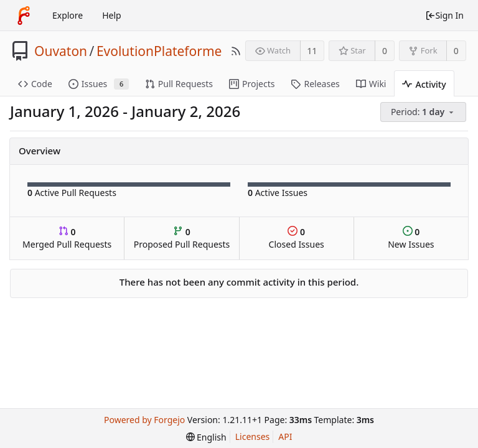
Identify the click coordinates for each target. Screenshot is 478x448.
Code (35, 84)
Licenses (253, 436)
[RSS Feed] (236, 51)
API (285, 436)
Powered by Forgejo (144, 420)
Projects (252, 84)
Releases (315, 84)
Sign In (444, 15)
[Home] (24, 16)
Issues (99, 84)
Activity (424, 84)
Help (112, 15)
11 (312, 51)
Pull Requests (179, 84)
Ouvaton (61, 51)
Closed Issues (297, 238)
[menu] (424, 112)
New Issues (411, 238)
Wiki (371, 84)
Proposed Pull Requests (182, 238)
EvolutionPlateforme (159, 51)
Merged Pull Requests (67, 238)
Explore (68, 15)
